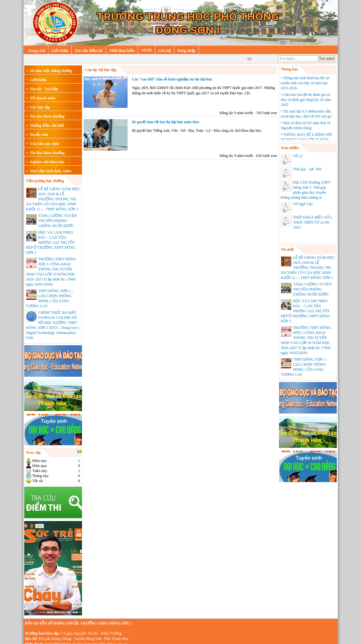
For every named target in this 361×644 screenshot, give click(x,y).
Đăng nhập (186, 51)
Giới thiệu (60, 51)
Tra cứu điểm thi (89, 51)
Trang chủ (37, 51)
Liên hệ (165, 51)
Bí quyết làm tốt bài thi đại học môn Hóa (166, 122)
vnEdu (146, 50)
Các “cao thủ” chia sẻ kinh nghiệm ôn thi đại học (172, 79)
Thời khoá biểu (122, 51)
